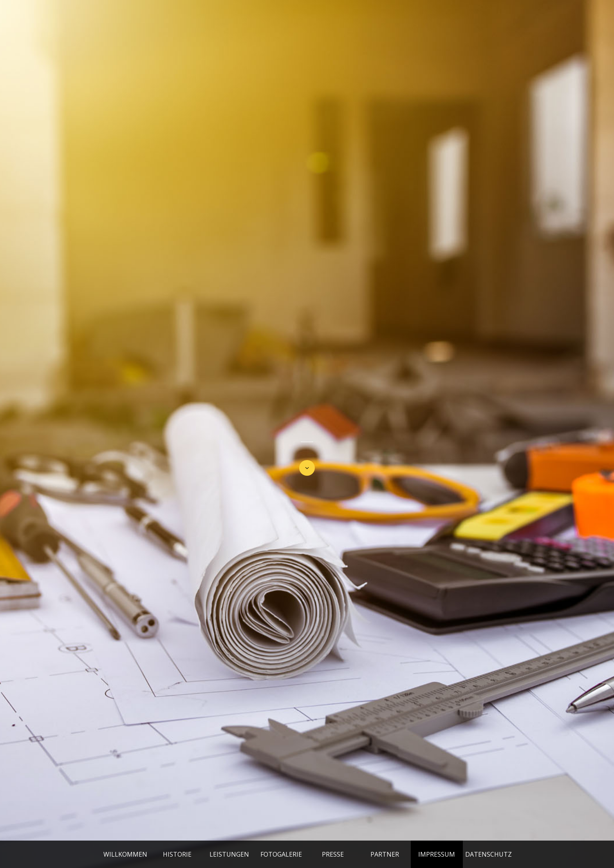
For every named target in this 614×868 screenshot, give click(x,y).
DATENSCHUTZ (488, 854)
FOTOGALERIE (281, 854)
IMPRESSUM (437, 854)
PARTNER (385, 854)
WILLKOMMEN (125, 854)
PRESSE (333, 854)
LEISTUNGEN (229, 854)
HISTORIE (177, 854)
